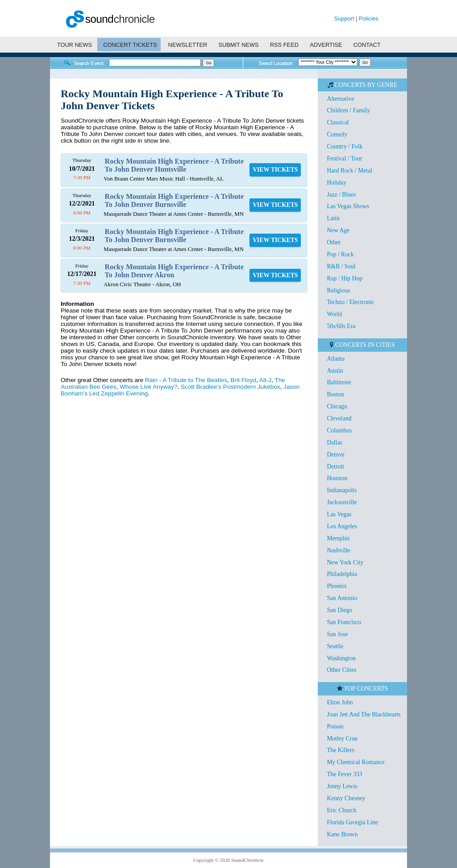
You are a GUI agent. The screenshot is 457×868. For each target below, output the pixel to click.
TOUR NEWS (75, 45)
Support (344, 19)
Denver (336, 455)
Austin (335, 371)
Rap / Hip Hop (345, 278)
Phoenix (337, 586)
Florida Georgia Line (352, 822)
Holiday (337, 183)
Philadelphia (342, 574)
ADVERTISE (326, 45)
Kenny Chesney (346, 798)
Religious (338, 290)
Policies (369, 19)
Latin (333, 218)
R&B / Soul (341, 266)
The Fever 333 (344, 774)
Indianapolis (342, 490)
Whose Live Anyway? (148, 387)
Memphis (338, 538)
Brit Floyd (243, 380)
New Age (338, 230)
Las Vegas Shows (348, 206)
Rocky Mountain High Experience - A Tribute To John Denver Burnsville (174, 200)
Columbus (339, 430)
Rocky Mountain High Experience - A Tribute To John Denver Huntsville (174, 165)
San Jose (337, 634)
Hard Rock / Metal (349, 171)
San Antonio (342, 598)
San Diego (339, 610)
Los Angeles (342, 526)
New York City (345, 562)
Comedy (337, 134)
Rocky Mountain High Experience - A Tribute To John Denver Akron (174, 271)
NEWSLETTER (188, 45)
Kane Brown (342, 834)
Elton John (340, 702)
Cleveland (339, 418)
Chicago (337, 406)
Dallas (334, 442)
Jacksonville (342, 502)
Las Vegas (339, 514)
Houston (337, 478)
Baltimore (339, 382)
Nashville (338, 550)
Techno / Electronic (350, 302)
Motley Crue (342, 738)
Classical (338, 122)
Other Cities (341, 670)
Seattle (335, 646)
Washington (341, 658)
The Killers (341, 750)
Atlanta (336, 359)
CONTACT (367, 45)
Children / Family (348, 110)
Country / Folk (345, 146)
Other (334, 242)
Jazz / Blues (341, 195)
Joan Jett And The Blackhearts (364, 714)
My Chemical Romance (355, 762)
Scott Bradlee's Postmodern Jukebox (230, 387)
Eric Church (341, 810)
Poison (335, 726)
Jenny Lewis (342, 786)
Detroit (335, 467)
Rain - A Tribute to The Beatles (186, 380)
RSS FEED (284, 45)
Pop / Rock (340, 254)
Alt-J (265, 380)
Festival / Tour (344, 158)
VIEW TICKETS (275, 170)
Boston (335, 394)
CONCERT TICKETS (130, 45)
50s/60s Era (341, 326)
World (334, 314)
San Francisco (344, 622)
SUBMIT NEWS (239, 45)
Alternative (340, 99)
